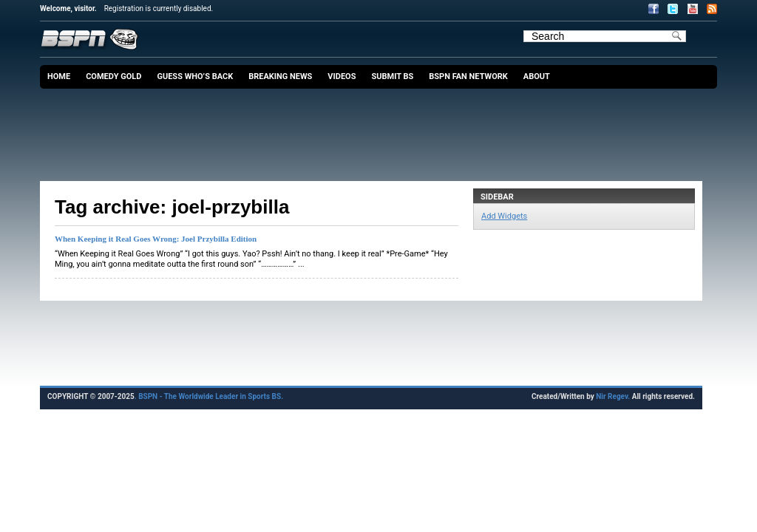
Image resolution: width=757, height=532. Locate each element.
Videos (342, 76)
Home (59, 76)
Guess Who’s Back (195, 76)
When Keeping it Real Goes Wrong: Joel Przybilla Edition (156, 239)
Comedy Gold (113, 76)
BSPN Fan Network (468, 76)
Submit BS (392, 76)
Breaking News (280, 76)
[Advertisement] (382, 129)
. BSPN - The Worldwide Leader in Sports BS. (209, 396)
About (537, 76)
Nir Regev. (614, 396)
